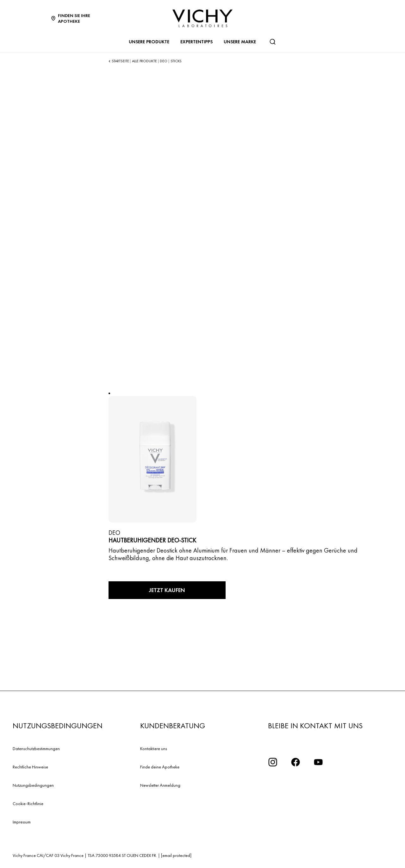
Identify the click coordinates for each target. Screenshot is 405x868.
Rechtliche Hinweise (30, 767)
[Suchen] (272, 42)
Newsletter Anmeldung (160, 785)
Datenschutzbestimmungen (36, 749)
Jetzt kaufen (167, 590)
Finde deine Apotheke (160, 767)
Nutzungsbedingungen (33, 785)
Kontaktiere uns (154, 749)
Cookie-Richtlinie (28, 804)
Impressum (22, 822)
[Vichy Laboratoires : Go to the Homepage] (202, 18)
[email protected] (176, 855)
